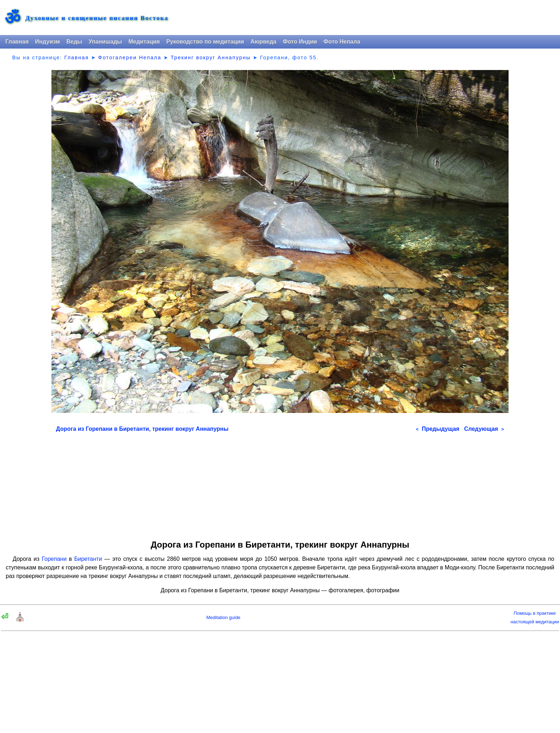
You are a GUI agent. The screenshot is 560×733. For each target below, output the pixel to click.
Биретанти (88, 559)
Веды (74, 42)
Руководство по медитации (205, 42)
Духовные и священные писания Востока (97, 18)
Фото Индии (300, 42)
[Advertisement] (280, 484)
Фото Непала (342, 42)
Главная (17, 42)
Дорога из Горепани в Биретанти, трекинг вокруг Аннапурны (142, 429)
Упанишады (105, 42)
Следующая (484, 429)
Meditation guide (223, 617)
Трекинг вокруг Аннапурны (211, 58)
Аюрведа (263, 42)
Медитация (144, 42)
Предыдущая (437, 429)
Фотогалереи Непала (130, 58)
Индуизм (47, 42)
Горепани (54, 559)
